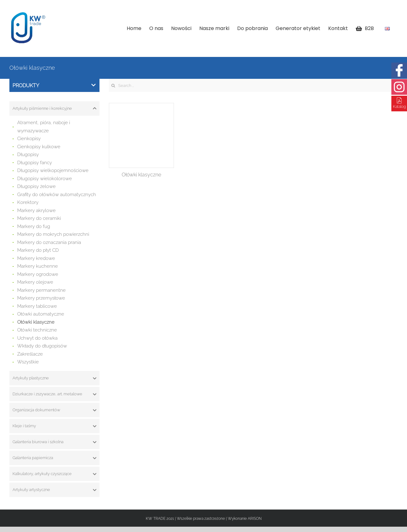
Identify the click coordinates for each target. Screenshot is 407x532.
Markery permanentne (41, 290)
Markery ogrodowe (38, 274)
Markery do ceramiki (39, 218)
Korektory (28, 202)
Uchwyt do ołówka (37, 338)
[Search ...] (253, 85)
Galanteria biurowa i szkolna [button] (54, 442)
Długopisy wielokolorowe (45, 179)
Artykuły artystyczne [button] (54, 490)
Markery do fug (34, 226)
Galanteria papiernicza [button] (54, 458)
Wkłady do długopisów (42, 346)
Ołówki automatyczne (41, 314)
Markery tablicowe (37, 306)
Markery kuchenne (38, 266)
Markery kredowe (36, 258)
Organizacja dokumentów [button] (54, 410)
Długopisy (28, 155)
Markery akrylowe (36, 210)
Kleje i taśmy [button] (54, 426)
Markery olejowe (35, 282)
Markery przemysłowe (41, 298)
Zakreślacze (30, 354)
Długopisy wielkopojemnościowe (53, 170)
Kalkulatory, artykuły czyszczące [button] (54, 474)
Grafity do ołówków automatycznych (57, 195)
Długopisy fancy (35, 163)
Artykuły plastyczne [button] (54, 378)
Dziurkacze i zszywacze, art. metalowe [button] (54, 394)
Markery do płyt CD (38, 250)
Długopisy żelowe (36, 186)
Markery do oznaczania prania (49, 242)
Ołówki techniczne (37, 330)
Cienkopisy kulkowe (39, 147)
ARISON (255, 519)
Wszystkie (28, 362)
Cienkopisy (29, 139)
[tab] (54, 109)
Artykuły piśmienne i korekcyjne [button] (54, 109)
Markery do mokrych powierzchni (53, 234)
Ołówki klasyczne (36, 322)
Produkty (54, 86)
